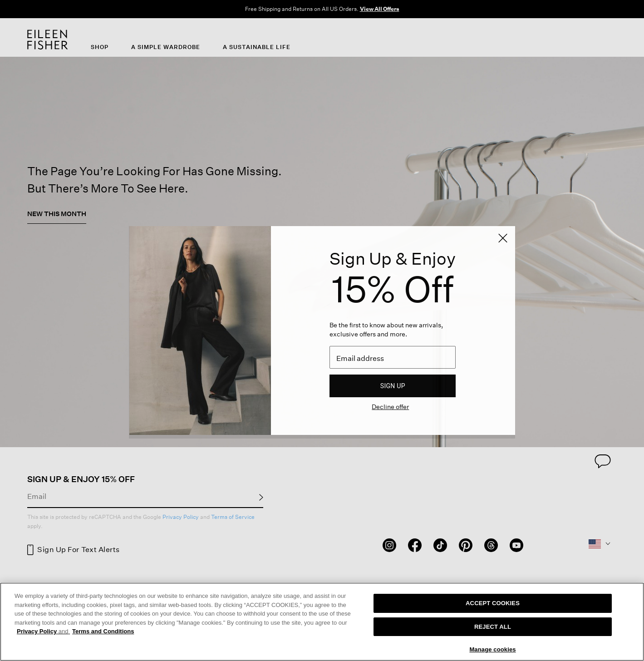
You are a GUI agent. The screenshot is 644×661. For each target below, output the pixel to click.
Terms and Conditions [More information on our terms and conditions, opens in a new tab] (103, 631)
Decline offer (390, 407)
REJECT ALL (493, 627)
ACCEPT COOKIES (493, 603)
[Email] (393, 357)
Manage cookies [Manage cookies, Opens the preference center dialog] (492, 649)
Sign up (393, 386)
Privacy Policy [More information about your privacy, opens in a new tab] (43, 631)
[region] (322, 622)
